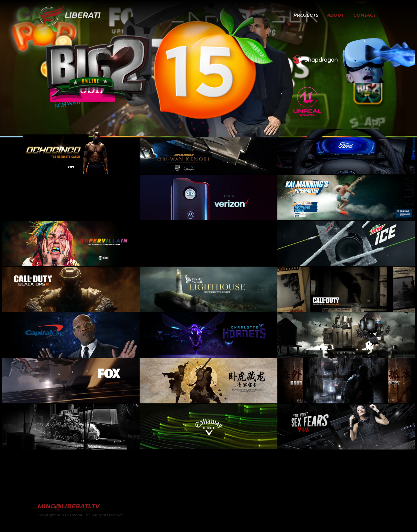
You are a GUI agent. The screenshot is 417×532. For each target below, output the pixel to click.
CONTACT (365, 15)
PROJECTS (306, 15)
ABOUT (335, 15)
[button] (286, 15)
